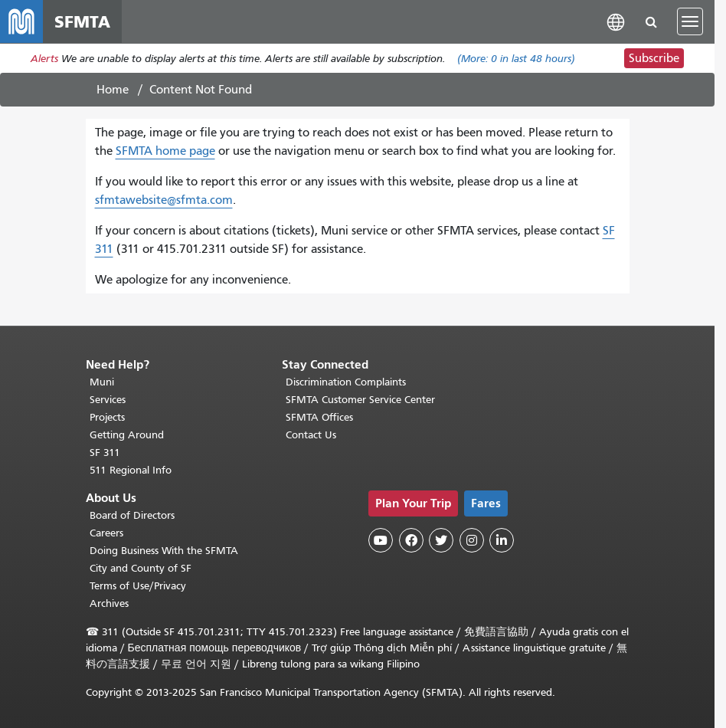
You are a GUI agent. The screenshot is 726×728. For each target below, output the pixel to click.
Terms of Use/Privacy (138, 586)
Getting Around (127, 435)
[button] (616, 21)
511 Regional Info (131, 470)
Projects (107, 417)
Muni (102, 382)
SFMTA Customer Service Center (360, 400)
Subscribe (654, 58)
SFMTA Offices (319, 417)
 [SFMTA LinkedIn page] (502, 540)
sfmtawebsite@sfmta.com (164, 200)
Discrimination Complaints (346, 382)
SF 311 (105, 453)
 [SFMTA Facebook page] (411, 540)
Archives (109, 603)
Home (113, 90)
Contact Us (311, 435)
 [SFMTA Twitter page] (441, 540)
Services (108, 400)
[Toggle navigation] (690, 21)
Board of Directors (132, 515)
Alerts (44, 59)
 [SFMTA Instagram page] (472, 540)
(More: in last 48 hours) (516, 59)
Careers (106, 533)
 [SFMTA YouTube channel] (381, 540)
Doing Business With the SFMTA (164, 551)
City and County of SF (141, 568)
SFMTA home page (165, 151)
